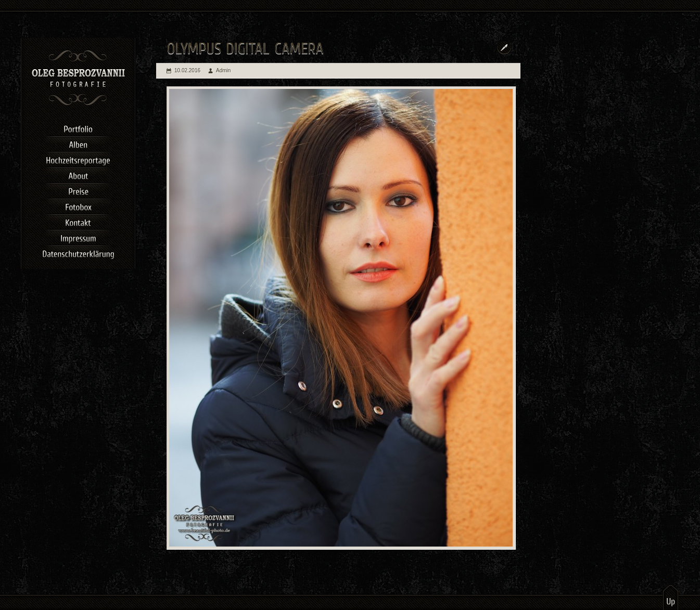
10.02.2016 (187, 70)
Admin (223, 70)
